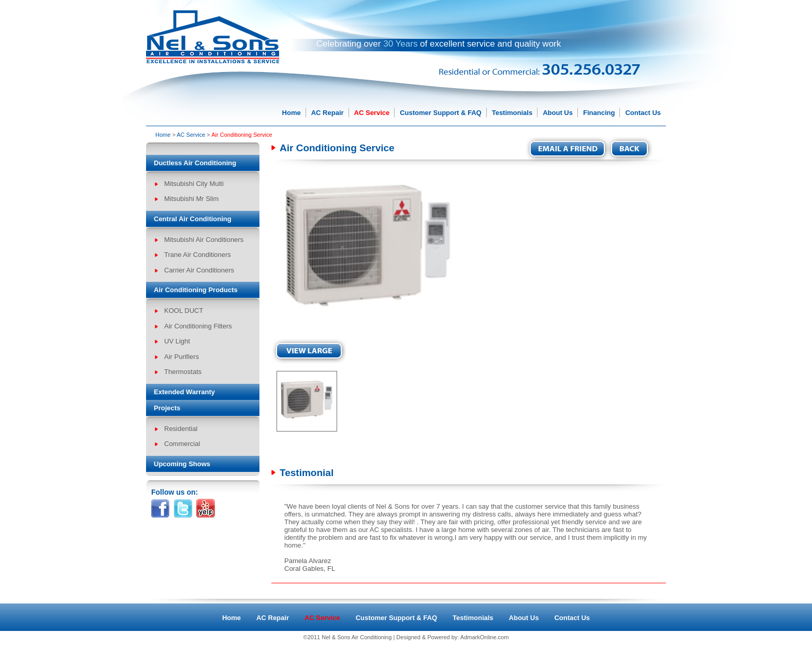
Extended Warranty (184, 392)
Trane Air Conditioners (198, 255)
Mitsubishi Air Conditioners (204, 240)
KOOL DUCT (184, 311)
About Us (558, 113)
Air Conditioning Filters (198, 326)
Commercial (182, 444)
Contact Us (643, 113)
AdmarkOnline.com (485, 637)
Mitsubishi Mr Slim (191, 199)
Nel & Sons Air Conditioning (357, 637)
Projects (167, 408)
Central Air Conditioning (193, 219)
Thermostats (183, 372)
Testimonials (512, 113)
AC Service (372, 113)
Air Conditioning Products (196, 290)
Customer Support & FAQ (440, 113)
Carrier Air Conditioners (199, 270)
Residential (181, 429)
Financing (599, 113)
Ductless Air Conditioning (195, 163)
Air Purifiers (182, 357)
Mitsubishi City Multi (194, 184)
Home (292, 113)
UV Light (177, 341)
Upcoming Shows (182, 464)
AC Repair (328, 113)
